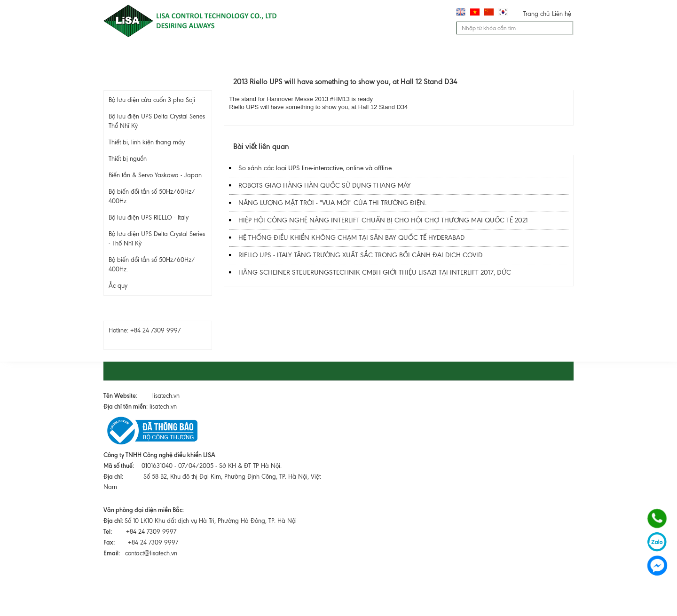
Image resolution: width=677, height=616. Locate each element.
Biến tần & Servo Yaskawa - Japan (155, 175)
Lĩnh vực (293, 56)
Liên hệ (562, 14)
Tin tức (437, 56)
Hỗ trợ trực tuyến (154, 312)
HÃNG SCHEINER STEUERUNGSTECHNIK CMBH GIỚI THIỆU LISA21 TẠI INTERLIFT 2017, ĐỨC (375, 272)
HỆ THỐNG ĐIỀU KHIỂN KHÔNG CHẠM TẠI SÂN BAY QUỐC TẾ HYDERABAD (351, 238)
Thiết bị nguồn (128, 159)
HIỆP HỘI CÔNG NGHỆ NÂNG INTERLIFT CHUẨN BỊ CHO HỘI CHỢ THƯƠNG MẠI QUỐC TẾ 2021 (383, 220)
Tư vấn (391, 56)
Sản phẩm (240, 56)
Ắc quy (118, 286)
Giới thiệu (184, 56)
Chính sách (538, 56)
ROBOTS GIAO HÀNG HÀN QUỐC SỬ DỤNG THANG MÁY (325, 186)
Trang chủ (536, 14)
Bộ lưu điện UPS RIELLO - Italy (149, 217)
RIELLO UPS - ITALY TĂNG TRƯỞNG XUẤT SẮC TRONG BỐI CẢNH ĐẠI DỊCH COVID (360, 255)
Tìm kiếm (567, 29)
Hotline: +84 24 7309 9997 (145, 330)
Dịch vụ (343, 56)
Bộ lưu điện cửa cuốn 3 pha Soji (152, 100)
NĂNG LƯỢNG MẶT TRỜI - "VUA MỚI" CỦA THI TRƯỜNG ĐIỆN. (332, 203)
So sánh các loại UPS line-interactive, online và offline (315, 168)
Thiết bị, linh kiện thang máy (147, 142)
